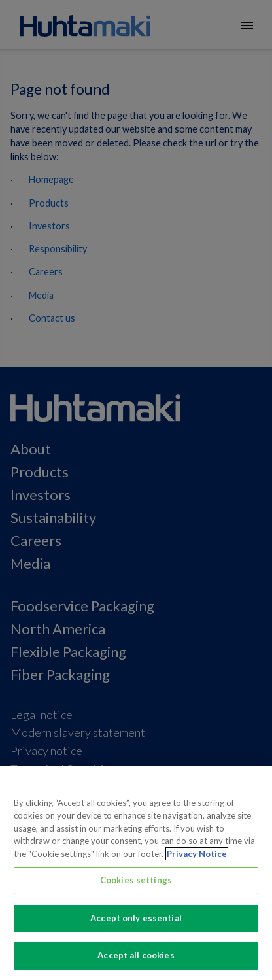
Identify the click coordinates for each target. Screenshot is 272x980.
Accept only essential (136, 918)
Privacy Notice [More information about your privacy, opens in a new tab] (197, 854)
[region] (136, 873)
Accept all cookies (136, 955)
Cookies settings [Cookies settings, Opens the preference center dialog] (136, 880)
